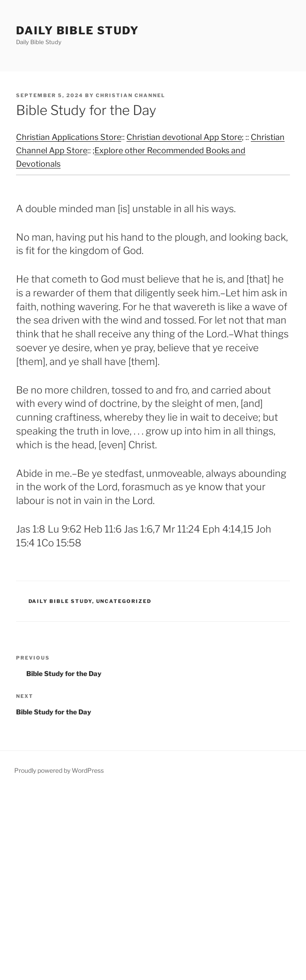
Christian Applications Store (69, 137)
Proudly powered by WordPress (59, 770)
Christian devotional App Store (184, 137)
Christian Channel (131, 95)
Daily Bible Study (78, 31)
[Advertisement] (153, 884)
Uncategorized (124, 601)
